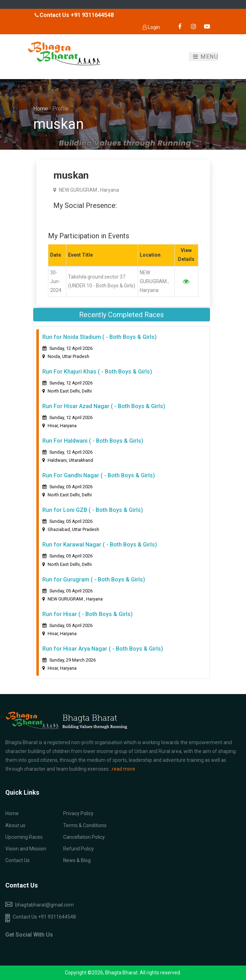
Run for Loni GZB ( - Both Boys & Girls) (93, 517)
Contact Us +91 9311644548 (41, 918)
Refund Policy (79, 849)
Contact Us (17, 860)
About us (15, 825)
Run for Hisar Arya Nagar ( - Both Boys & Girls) (103, 655)
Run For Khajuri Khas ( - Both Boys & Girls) (97, 378)
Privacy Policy (78, 813)
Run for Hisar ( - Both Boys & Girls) (88, 620)
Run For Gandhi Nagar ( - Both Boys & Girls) (99, 482)
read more (124, 769)
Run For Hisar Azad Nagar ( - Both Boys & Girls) (104, 413)
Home (41, 109)
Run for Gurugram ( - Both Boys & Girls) (94, 586)
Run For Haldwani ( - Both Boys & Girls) (93, 447)
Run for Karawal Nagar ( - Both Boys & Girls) (100, 551)
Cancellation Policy (84, 837)
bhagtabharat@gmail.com (44, 905)
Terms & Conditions (85, 825)
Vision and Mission (26, 849)
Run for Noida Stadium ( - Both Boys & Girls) (100, 344)
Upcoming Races (24, 837)
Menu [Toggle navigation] (206, 57)
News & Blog (77, 860)
